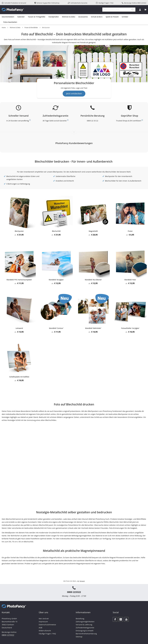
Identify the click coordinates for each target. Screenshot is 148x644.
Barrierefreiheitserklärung (86, 634)
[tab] (74, 19)
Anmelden (140, 10)
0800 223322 (142, 3)
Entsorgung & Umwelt (85, 631)
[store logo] (13, 10)
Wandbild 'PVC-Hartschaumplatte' (19, 280)
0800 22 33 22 (92, 121)
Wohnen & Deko (15, 28)
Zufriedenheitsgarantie (85, 628)
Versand (82, 581)
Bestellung (80, 619)
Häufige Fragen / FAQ (105, 3)
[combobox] (118, 10)
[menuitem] (9, 17)
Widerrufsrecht (45, 631)
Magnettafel (93, 231)
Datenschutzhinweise (47, 625)
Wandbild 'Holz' (130, 280)
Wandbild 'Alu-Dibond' (93, 280)
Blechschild (56, 231)
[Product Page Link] (19, 213)
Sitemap (79, 637)
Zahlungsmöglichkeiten (85, 622)
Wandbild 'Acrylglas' (56, 280)
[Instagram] (121, 619)
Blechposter (19, 231)
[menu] (74, 19)
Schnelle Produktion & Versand (14, 3)
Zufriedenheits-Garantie (78, 3)
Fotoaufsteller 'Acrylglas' (130, 328)
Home (4, 28)
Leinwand (19, 328)
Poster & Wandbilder (31, 28)
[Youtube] (126, 619)
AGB (40, 628)
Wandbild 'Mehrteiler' (93, 328)
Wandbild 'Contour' (56, 328)
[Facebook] (115, 619)
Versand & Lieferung (84, 625)
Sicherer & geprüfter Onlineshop (47, 3)
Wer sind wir (44, 619)
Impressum (43, 622)
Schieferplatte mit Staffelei (19, 377)
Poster (130, 231)
